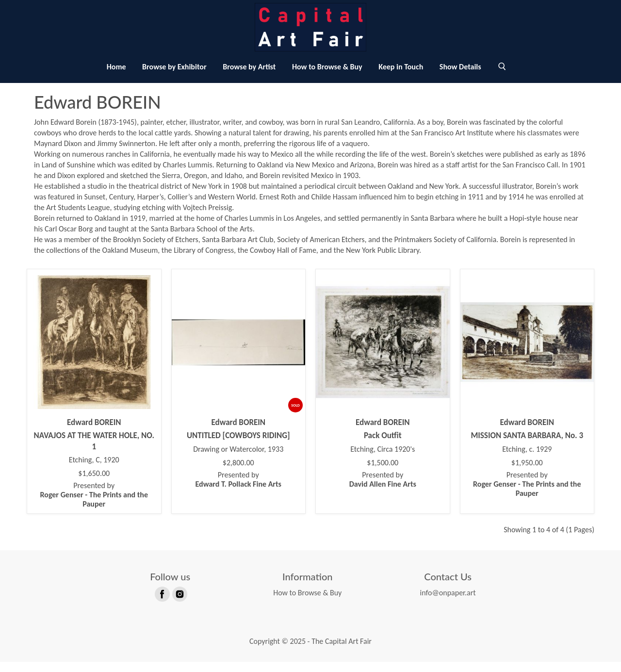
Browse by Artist (249, 77)
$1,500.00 (383, 473)
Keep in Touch (401, 77)
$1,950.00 (527, 473)
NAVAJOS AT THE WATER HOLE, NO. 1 (94, 451)
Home (116, 77)
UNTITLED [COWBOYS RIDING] (238, 446)
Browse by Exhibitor (174, 77)
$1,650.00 (94, 484)
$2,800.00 (238, 473)
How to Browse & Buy (327, 77)
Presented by (94, 505)
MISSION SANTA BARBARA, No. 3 (527, 446)
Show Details (460, 77)
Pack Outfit (383, 446)
